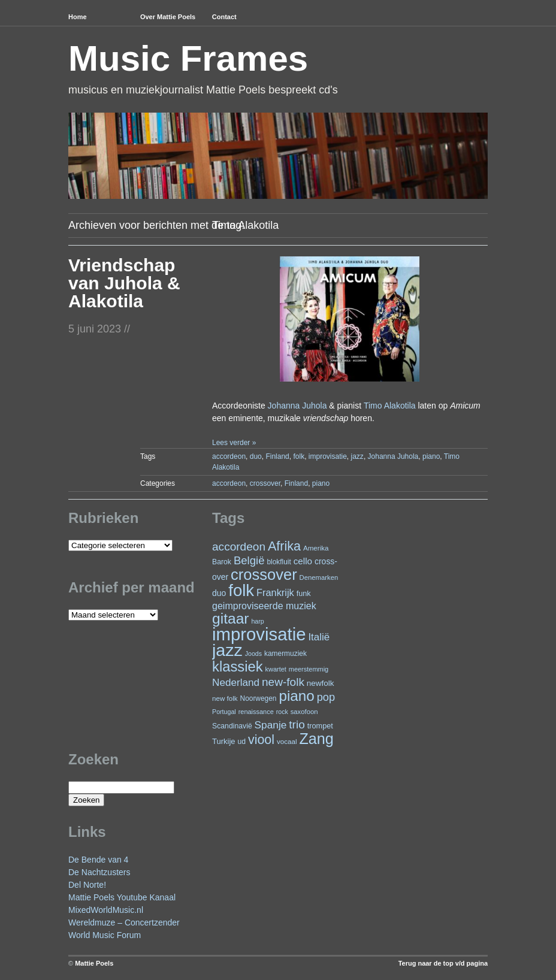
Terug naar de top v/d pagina (443, 963)
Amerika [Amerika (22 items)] (316, 548)
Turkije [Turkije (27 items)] (224, 741)
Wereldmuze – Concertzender (124, 922)
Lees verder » (234, 443)
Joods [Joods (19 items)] (253, 654)
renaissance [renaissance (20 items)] (256, 712)
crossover (265, 483)
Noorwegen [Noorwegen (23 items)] (259, 698)
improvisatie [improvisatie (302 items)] (259, 634)
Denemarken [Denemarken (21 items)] (319, 577)
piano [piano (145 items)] (296, 696)
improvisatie (328, 456)
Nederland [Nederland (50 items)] (236, 682)
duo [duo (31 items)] (219, 593)
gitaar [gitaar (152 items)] (230, 618)
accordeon (229, 456)
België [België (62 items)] (249, 560)
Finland (277, 456)
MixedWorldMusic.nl (106, 910)
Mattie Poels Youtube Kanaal (122, 897)
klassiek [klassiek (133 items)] (238, 666)
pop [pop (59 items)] (326, 697)
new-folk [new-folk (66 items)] (283, 682)
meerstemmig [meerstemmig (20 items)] (309, 669)
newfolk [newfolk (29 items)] (321, 683)
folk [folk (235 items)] (241, 590)
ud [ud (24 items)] (242, 742)
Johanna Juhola (297, 406)
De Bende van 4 (98, 860)
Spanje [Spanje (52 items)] (271, 725)
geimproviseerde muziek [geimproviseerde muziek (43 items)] (264, 606)
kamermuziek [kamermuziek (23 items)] (285, 654)
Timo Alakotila (390, 406)
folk (299, 456)
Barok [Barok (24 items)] (222, 562)
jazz (357, 456)
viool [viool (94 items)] (261, 740)
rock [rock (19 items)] (282, 712)
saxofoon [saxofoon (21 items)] (304, 712)
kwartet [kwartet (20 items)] (276, 669)
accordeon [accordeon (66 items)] (239, 547)
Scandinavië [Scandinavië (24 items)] (232, 726)
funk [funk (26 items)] (304, 593)
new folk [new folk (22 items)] (225, 698)
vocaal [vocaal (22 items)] (287, 741)
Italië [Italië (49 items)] (319, 637)
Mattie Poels (94, 963)
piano (431, 456)
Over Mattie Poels (168, 17)
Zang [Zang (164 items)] (316, 739)
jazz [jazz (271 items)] (227, 650)
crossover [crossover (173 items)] (264, 574)
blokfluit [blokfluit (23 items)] (279, 562)
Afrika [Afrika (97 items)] (284, 546)
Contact (224, 17)
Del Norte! (87, 885)
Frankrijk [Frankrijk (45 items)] (275, 592)
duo (256, 456)
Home (78, 17)
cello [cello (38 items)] (303, 561)
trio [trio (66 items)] (297, 725)
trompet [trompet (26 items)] (320, 726)
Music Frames (188, 58)
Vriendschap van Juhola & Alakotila (124, 283)
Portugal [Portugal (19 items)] (224, 712)
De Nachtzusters (99, 872)
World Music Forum (105, 935)
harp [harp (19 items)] (257, 621)
